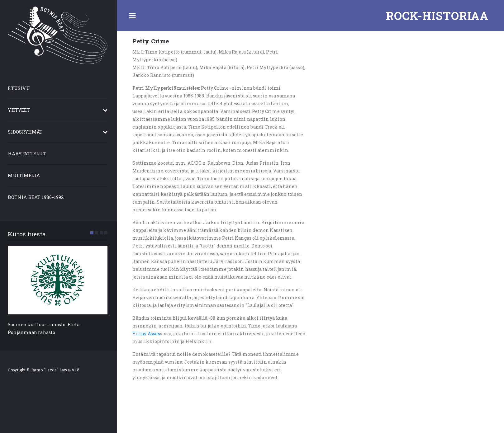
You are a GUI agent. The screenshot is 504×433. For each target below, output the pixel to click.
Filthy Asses (148, 334)
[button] (93, 233)
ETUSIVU (20, 88)
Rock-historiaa (437, 16)
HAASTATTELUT (28, 153)
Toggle (134, 16)
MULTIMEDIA (25, 175)
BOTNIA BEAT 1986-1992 (37, 197)
